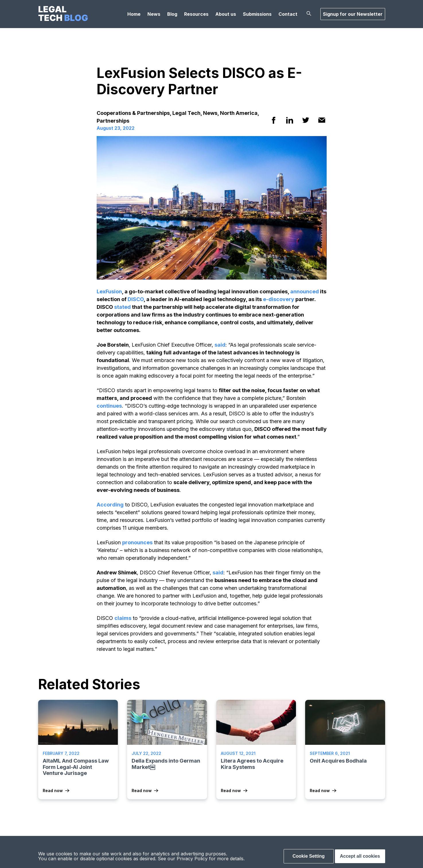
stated (122, 307)
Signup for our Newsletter (353, 14)
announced (305, 291)
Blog (172, 14)
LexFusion (109, 291)
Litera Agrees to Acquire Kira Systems (252, 764)
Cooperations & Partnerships (133, 113)
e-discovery (279, 299)
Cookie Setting (309, 856)
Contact (288, 14)
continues (109, 406)
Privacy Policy (192, 859)
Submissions (257, 14)
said (220, 345)
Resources (196, 14)
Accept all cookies (360, 856)
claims (123, 618)
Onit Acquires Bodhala (338, 761)
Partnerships (113, 121)
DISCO (136, 299)
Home (134, 14)
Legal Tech (186, 113)
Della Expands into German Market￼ (166, 764)
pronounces (137, 542)
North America (239, 113)
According (110, 505)
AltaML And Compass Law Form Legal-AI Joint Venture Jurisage (76, 767)
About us (226, 14)
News (154, 14)
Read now (53, 791)
